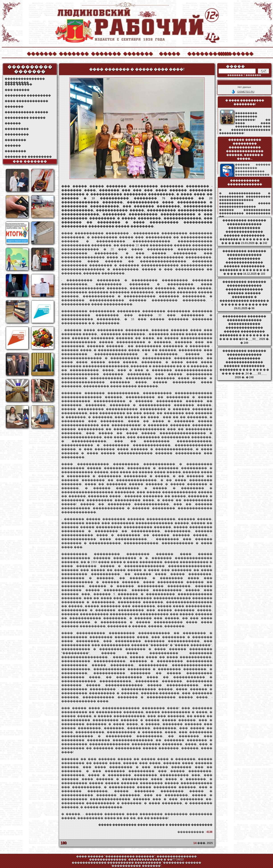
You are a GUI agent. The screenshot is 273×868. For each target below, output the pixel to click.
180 (64, 843)
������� (41, 53)
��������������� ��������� (25, 79)
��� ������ (17, 90)
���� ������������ (26, 101)
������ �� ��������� (28, 157)
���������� (202, 53)
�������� (234, 53)
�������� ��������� (28, 96)
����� (170, 53)
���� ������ (18, 84)
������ (13, 123)
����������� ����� (26, 112)
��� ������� (30, 161)
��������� (17, 129)
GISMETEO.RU (246, 92)
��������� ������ (25, 118)
